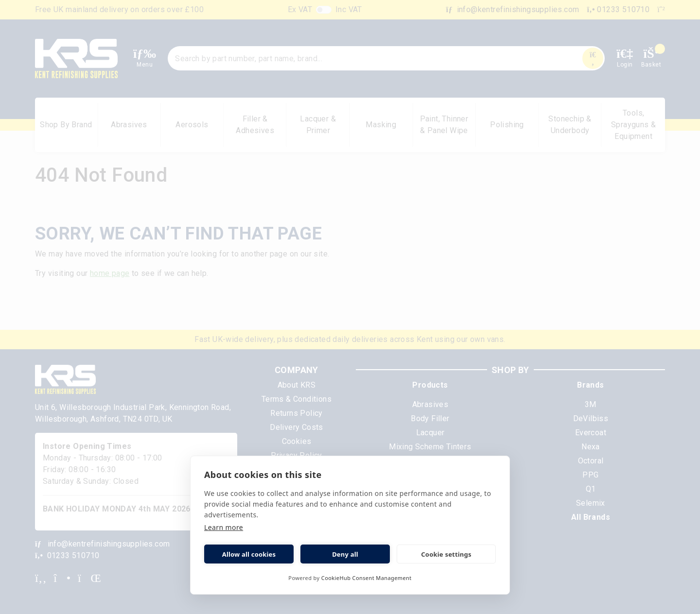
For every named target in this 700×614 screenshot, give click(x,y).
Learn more (224, 527)
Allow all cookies (249, 554)
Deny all (345, 554)
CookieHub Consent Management (367, 578)
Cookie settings (446, 554)
